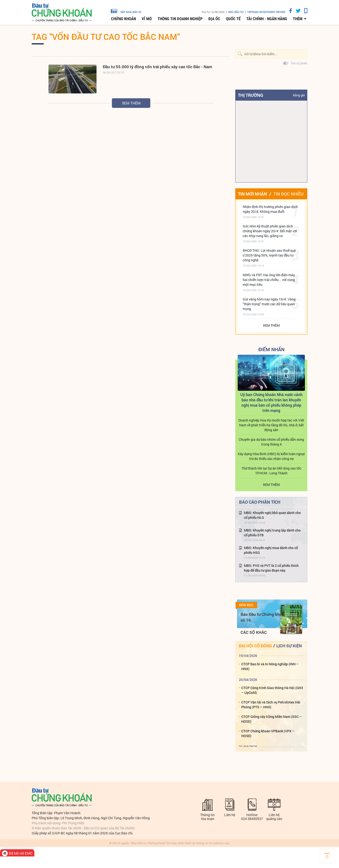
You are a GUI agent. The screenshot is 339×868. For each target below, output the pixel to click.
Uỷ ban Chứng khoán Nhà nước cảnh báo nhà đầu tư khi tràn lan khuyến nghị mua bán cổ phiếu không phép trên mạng (271, 402)
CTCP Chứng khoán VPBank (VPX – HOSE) (268, 733)
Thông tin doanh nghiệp (180, 19)
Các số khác (254, 632)
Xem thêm (131, 103)
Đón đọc (246, 605)
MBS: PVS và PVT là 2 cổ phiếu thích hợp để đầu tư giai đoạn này (271, 568)
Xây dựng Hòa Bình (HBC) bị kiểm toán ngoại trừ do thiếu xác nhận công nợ (271, 456)
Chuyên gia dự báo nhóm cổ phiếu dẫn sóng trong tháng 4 (271, 442)
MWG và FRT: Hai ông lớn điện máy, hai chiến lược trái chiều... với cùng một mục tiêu (269, 280)
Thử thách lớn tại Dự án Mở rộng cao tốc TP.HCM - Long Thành (271, 471)
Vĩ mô (147, 19)
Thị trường (251, 95)
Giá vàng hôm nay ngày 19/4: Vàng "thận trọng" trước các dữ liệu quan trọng (269, 304)
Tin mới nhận (252, 194)
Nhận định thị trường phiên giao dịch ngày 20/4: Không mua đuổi (270, 209)
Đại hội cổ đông (255, 646)
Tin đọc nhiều (288, 194)
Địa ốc (214, 19)
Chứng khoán (123, 19)
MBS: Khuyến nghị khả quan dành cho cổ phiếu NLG (272, 515)
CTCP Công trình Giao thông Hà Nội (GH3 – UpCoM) (272, 690)
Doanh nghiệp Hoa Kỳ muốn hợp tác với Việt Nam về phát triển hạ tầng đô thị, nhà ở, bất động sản (271, 425)
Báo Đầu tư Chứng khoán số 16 (263, 617)
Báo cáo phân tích (260, 502)
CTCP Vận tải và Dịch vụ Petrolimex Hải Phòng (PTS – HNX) (271, 705)
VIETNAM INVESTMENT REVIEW (266, 12)
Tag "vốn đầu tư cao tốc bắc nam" (106, 37)
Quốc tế (233, 19)
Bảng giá (299, 95)
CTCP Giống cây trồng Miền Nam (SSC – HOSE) (272, 719)
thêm (298, 19)
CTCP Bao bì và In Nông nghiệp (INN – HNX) (270, 666)
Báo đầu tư (236, 12)
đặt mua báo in (126, 11)
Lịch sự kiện (289, 646)
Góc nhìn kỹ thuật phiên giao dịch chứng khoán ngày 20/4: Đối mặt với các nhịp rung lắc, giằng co (270, 231)
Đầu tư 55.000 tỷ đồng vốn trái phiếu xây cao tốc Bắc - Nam (157, 67)
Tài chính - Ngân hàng (267, 19)
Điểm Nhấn (271, 349)
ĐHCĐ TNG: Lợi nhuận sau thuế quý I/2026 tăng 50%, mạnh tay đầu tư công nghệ (269, 255)
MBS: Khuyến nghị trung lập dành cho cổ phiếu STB (272, 533)
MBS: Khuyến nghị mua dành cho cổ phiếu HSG (271, 550)
